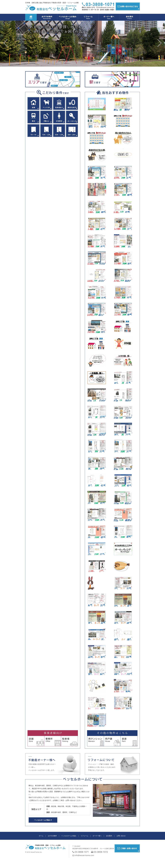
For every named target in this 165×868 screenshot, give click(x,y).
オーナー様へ (97, 836)
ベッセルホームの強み (43, 820)
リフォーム (85, 836)
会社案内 (109, 836)
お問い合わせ (121, 836)
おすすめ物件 (52, 836)
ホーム (41, 836)
